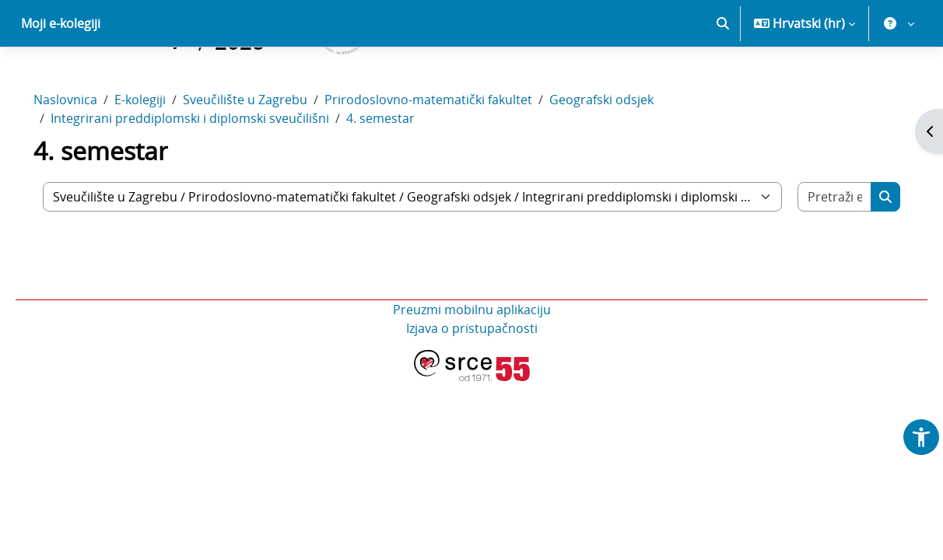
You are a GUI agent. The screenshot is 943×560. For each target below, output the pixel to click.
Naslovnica (87, 154)
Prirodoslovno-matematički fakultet (450, 154)
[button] (723, 78)
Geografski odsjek (623, 154)
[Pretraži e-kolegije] (816, 251)
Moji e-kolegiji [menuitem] (61, 78)
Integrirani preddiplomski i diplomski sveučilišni (212, 173)
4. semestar (402, 173)
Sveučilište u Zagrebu (267, 154)
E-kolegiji (162, 154)
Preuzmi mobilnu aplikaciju (472, 364)
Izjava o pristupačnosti (472, 383)
